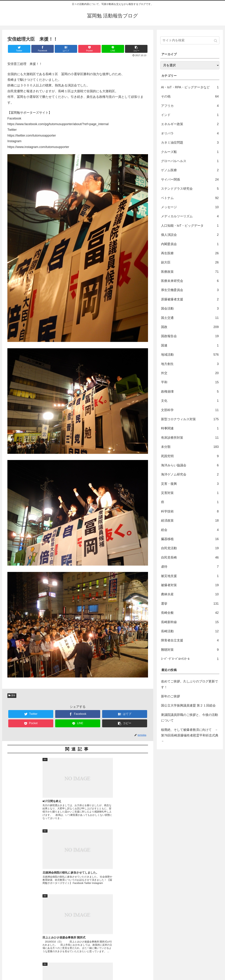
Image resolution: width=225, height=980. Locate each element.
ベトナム (190, 198)
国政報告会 (190, 336)
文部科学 (190, 410)
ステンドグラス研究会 (190, 189)
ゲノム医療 (190, 170)
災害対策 (190, 493)
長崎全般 (190, 613)
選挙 (13, 695)
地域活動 (190, 355)
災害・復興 (190, 484)
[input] (190, 40)
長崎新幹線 (190, 622)
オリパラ (190, 133)
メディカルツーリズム (190, 216)
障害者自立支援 (190, 640)
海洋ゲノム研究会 (190, 474)
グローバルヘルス (190, 161)
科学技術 (190, 511)
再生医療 (190, 253)
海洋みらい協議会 (190, 465)
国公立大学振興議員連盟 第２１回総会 (188, 705)
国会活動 (190, 308)
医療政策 (190, 272)
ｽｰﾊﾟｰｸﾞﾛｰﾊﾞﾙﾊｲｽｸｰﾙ (190, 659)
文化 (190, 401)
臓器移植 (190, 539)
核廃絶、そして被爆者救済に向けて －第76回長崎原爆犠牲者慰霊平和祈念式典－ (190, 735)
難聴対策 (190, 650)
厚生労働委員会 (190, 290)
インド (190, 115)
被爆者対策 (190, 585)
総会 (190, 530)
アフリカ (190, 106)
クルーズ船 (190, 152)
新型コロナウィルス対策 (190, 419)
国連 (190, 345)
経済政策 (190, 521)
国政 (190, 327)
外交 (190, 373)
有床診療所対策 (190, 438)
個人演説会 (190, 235)
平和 (190, 382)
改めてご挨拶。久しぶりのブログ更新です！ (189, 684)
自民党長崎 (190, 557)
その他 (190, 96)
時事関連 (190, 428)
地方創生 (190, 364)
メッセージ (190, 207)
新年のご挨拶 (171, 696)
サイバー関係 (190, 179)
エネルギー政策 (190, 124)
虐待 (190, 567)
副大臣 (190, 262)
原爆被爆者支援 (190, 299)
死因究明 (190, 456)
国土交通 (190, 318)
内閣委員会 (190, 244)
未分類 (190, 447)
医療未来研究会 (190, 281)
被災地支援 (190, 576)
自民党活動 (190, 548)
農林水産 (190, 594)
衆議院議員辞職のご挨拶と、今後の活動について (189, 718)
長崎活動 (190, 631)
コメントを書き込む (78, 942)
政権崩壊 (190, 392)
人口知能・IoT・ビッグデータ (190, 226)
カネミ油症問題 (190, 143)
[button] (216, 41)
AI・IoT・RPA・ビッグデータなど (190, 87)
